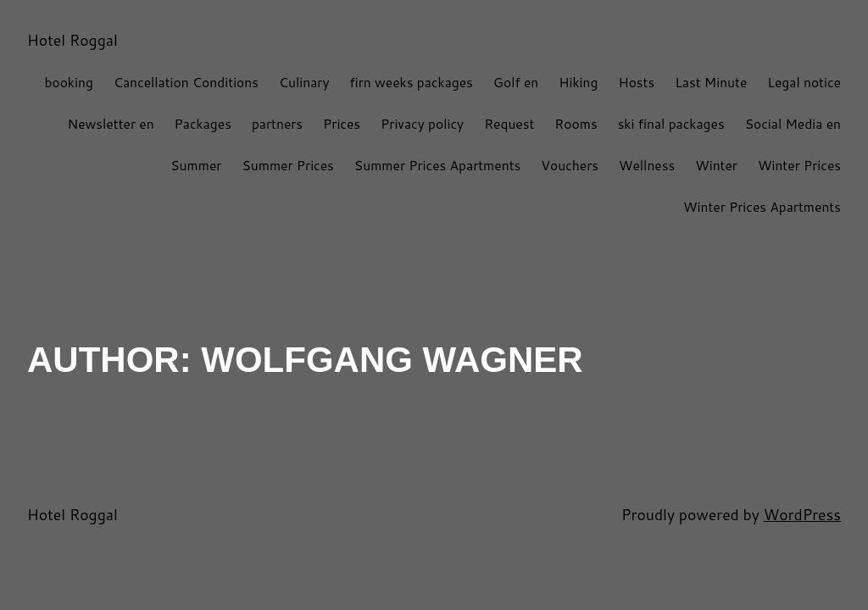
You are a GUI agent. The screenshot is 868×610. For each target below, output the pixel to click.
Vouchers (570, 165)
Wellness (647, 165)
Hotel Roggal (72, 40)
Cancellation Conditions (186, 82)
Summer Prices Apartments (437, 165)
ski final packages (671, 124)
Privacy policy (422, 124)
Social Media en (793, 124)
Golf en (516, 82)
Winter (716, 165)
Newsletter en (111, 124)
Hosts (636, 82)
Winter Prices (799, 165)
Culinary (304, 82)
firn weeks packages (412, 82)
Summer (196, 165)
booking (68, 82)
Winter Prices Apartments (762, 207)
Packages (203, 124)
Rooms (576, 124)
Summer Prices (287, 165)
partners (277, 124)
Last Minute (711, 82)
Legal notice (804, 82)
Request (509, 124)
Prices (342, 124)
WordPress (802, 515)
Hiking (578, 82)
